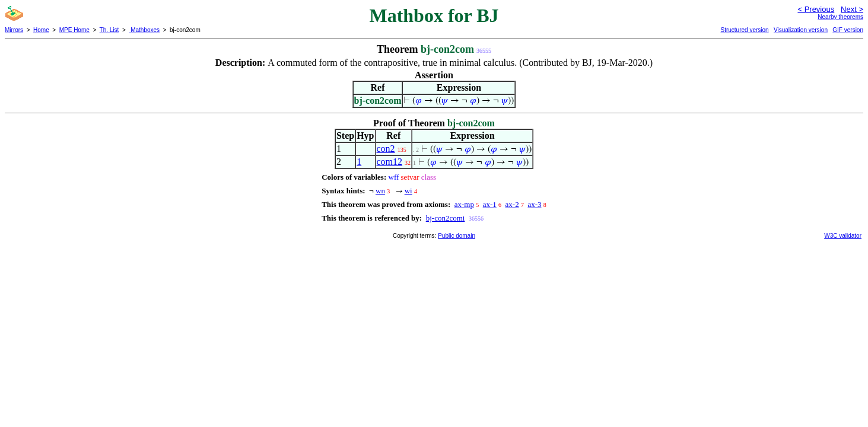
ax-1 (490, 204)
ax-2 (512, 204)
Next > (852, 9)
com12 (390, 162)
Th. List (109, 30)
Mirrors (14, 30)
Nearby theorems (840, 17)
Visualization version (801, 30)
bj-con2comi (446, 218)
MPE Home (74, 30)
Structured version (744, 30)
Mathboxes (144, 30)
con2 (386, 149)
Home (41, 30)
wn (380, 191)
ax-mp (464, 204)
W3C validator (843, 236)
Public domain (457, 236)
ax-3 (534, 204)
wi (408, 191)
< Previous (816, 9)
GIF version (848, 30)
